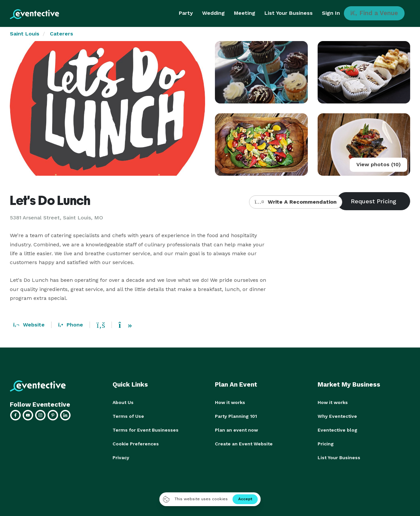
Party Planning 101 (236, 416)
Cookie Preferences (136, 444)
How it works (230, 402)
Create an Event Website (244, 444)
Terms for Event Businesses (146, 430)
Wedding (213, 13)
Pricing (326, 444)
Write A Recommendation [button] (295, 202)
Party (186, 13)
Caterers (62, 34)
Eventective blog (337, 430)
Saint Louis (25, 34)
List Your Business (289, 13)
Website (29, 325)
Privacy (121, 458)
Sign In (331, 13)
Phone (71, 325)
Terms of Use (128, 416)
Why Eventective (337, 416)
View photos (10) (378, 164)
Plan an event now (236, 430)
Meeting (245, 13)
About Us (123, 402)
